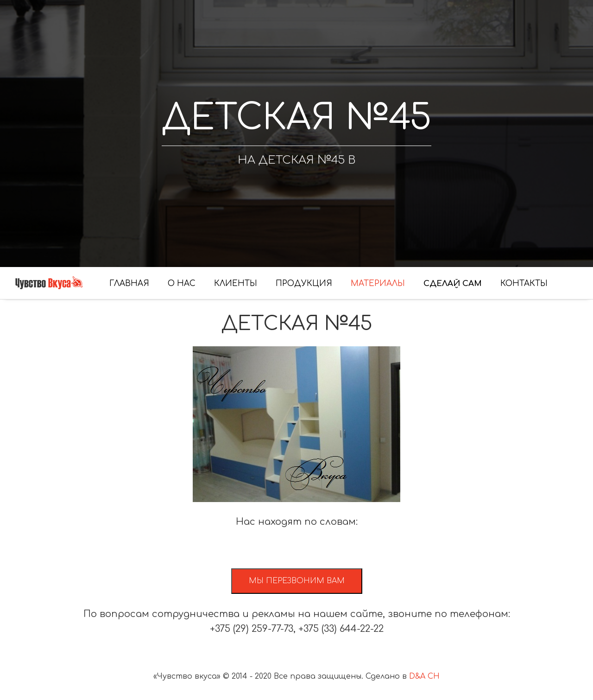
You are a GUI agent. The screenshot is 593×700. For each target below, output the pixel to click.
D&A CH (424, 676)
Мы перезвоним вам (297, 581)
